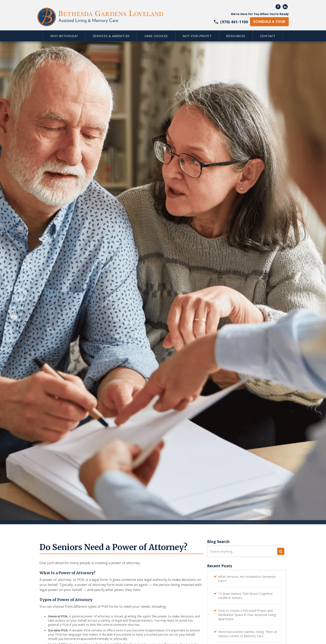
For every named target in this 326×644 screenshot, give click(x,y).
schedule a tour (269, 22)
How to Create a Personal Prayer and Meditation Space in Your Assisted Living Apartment (247, 615)
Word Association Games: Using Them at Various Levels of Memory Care (248, 634)
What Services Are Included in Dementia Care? (247, 579)
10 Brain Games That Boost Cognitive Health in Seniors (245, 596)
